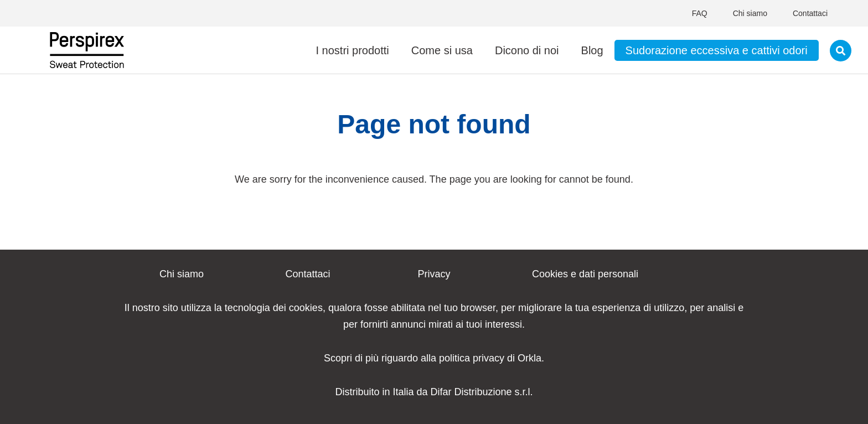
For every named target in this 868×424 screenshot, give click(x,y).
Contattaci (810, 13)
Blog (592, 50)
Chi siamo (750, 13)
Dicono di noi (527, 50)
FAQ (700, 13)
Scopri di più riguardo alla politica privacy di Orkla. (434, 358)
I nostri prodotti (352, 50)
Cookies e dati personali (585, 274)
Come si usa (442, 50)
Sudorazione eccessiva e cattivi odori (717, 50)
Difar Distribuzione (471, 392)
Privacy (434, 274)
